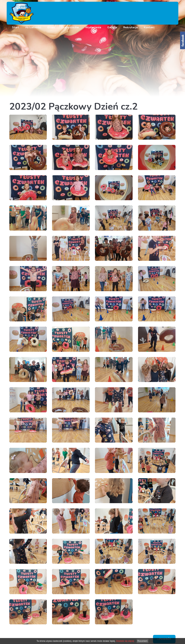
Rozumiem (143, 641)
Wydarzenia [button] (93, 27)
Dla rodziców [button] (70, 27)
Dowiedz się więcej (125, 641)
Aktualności (33, 27)
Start (15, 27)
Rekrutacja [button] (130, 27)
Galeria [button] (112, 27)
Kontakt (149, 27)
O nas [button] (51, 27)
